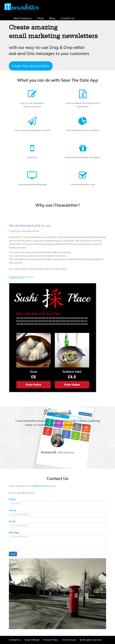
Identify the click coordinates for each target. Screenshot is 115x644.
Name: (12, 499)
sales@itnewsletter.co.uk (42, 486)
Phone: (13, 510)
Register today (17, 277)
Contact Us (67, 18)
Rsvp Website (32, 640)
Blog (52, 18)
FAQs (40, 18)
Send (13, 554)
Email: (12, 521)
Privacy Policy (51, 640)
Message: (14, 532)
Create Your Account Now (31, 66)
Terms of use (69, 640)
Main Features (23, 18)
